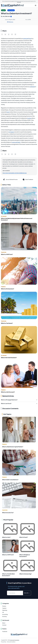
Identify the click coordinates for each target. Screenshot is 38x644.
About (4, 623)
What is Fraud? (24, 537)
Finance (3, 287)
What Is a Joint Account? (8, 392)
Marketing (5, 610)
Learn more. (19, 2)
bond (8, 112)
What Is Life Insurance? (8, 289)
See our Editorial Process (10, 179)
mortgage (11, 132)
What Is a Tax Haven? (7, 323)
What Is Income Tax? (8, 513)
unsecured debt (16, 142)
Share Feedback (28, 179)
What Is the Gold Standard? (9, 358)
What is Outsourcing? (26, 574)
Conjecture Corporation (14, 640)
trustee (29, 118)
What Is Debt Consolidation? (10, 480)
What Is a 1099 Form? (7, 254)
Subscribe (27, 593)
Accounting (5, 614)
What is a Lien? (6, 537)
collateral (32, 87)
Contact (4, 625)
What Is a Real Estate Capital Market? (13, 447)
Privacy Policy (4, 642)
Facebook (5, 631)
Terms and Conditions (11, 642)
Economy (4, 216)
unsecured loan (27, 38)
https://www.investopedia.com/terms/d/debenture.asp (15, 173)
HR (3, 612)
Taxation (4, 252)
